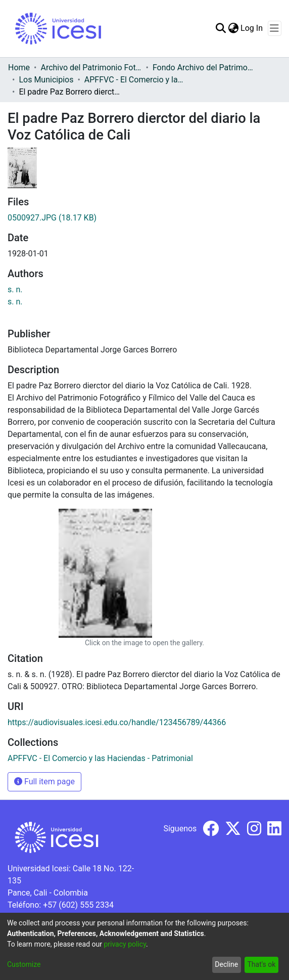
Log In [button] (252, 28)
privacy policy (125, 944)
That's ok (261, 964)
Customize (24, 964)
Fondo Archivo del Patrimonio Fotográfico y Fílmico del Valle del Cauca (203, 68)
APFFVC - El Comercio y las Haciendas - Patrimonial (135, 80)
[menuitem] (233, 28)
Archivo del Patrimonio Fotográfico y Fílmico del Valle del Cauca (91, 68)
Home (19, 68)
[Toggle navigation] (275, 28)
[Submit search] (221, 28)
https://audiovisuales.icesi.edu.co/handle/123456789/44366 (117, 722)
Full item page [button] (44, 782)
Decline (226, 964)
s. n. (15, 289)
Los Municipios (46, 80)
